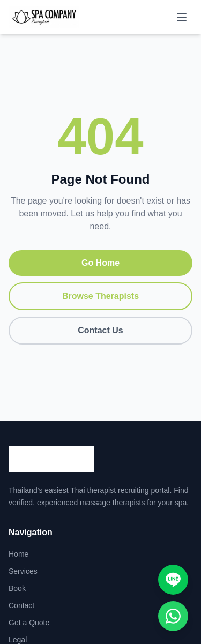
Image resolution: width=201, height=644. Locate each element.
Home (18, 554)
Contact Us (100, 330)
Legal (18, 640)
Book (17, 588)
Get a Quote (29, 623)
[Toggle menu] (182, 17)
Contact (21, 605)
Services (23, 571)
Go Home (100, 263)
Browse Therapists (100, 296)
